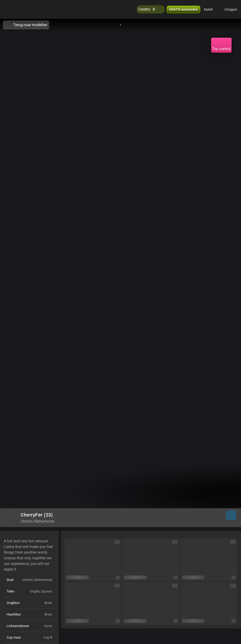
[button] (211, 9)
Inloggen (231, 9)
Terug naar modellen (26, 25)
